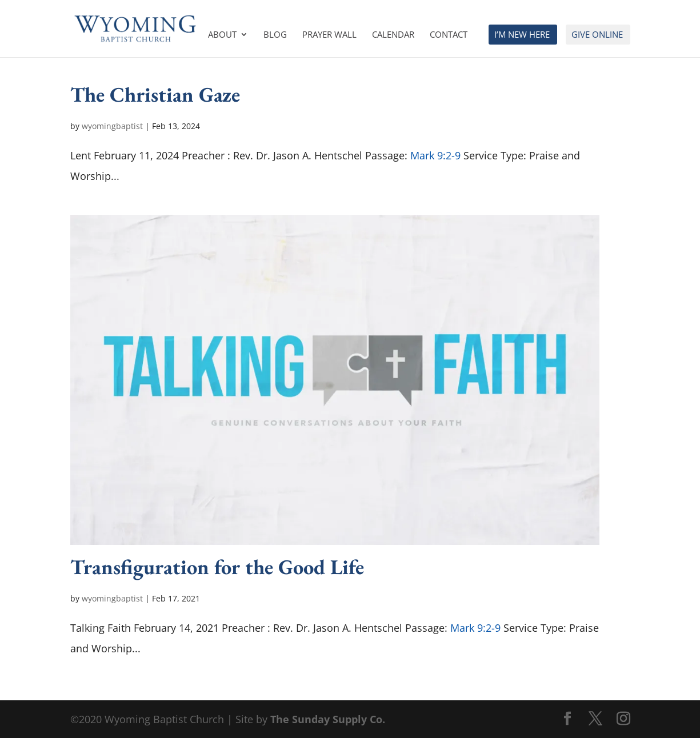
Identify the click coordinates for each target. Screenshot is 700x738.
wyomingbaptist (112, 126)
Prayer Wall (329, 35)
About (222, 35)
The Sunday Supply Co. (328, 719)
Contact (449, 35)
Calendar (393, 35)
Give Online (597, 35)
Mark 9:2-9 (435, 155)
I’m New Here (522, 35)
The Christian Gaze (155, 94)
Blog (275, 35)
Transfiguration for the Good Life (217, 567)
